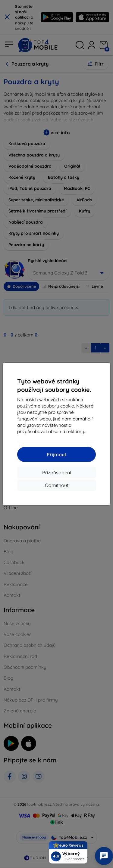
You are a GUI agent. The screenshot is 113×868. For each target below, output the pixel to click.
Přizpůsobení (56, 473)
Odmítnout (57, 485)
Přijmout (56, 454)
